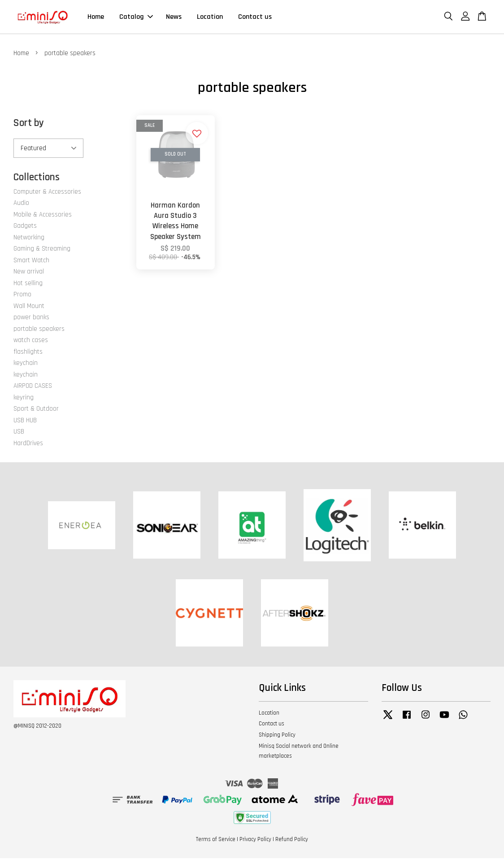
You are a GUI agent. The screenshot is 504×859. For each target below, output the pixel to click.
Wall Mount (29, 306)
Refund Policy (292, 840)
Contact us (255, 17)
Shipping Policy (277, 736)
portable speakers (39, 329)
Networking (29, 238)
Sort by (29, 124)
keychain (26, 364)
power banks (31, 318)
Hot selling (28, 284)
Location (210, 17)
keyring (24, 398)
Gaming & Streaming (42, 249)
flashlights (28, 352)
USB (19, 432)
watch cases (31, 341)
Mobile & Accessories (43, 215)
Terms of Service (216, 840)
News (174, 17)
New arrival (29, 272)
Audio (21, 204)
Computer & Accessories (47, 192)
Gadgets (25, 227)
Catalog (136, 17)
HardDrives (28, 444)
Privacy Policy (255, 840)
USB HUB (25, 421)
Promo (22, 295)
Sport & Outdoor (36, 410)
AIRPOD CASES (33, 387)
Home (96, 17)
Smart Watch (31, 261)
